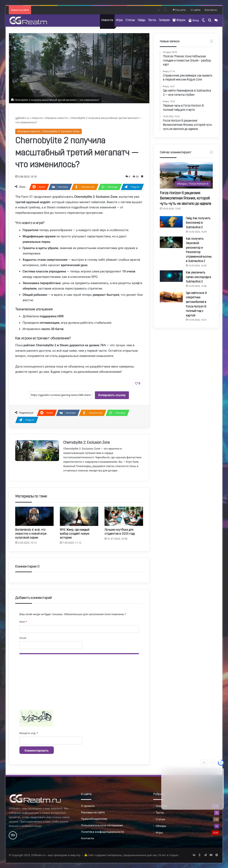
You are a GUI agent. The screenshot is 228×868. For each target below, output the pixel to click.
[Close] (221, 763)
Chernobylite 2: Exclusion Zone (86, 443)
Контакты (211, 10)
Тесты (152, 20)
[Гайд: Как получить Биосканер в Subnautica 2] (171, 222)
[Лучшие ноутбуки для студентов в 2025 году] (124, 516)
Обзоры (161, 826)
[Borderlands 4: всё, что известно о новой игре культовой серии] (34, 516)
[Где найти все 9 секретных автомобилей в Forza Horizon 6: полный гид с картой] (171, 297)
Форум (179, 20)
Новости (107, 20)
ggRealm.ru (22, 118)
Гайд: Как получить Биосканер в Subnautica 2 (198, 223)
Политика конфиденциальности (102, 832)
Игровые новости (56, 118)
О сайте (196, 10)
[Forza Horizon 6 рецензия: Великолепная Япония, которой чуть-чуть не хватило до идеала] (186, 175)
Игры (119, 20)
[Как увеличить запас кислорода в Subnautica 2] (171, 276)
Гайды (141, 20)
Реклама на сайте (93, 812)
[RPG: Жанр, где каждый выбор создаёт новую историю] (79, 516)
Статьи (130, 20)
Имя (23, 622)
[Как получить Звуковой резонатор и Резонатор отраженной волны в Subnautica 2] (171, 242)
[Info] (213, 763)
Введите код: (29, 733)
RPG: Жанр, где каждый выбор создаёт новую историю (75, 534)
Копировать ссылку (112, 395)
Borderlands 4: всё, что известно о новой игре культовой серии (31, 534)
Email (23, 638)
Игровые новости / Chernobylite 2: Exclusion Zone (48, 131)
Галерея (164, 20)
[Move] (204, 763)
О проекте (88, 806)
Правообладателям (94, 819)
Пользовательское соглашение (102, 825)
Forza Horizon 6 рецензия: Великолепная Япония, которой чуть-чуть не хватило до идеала (185, 198)
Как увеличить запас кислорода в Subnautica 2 (198, 277)
